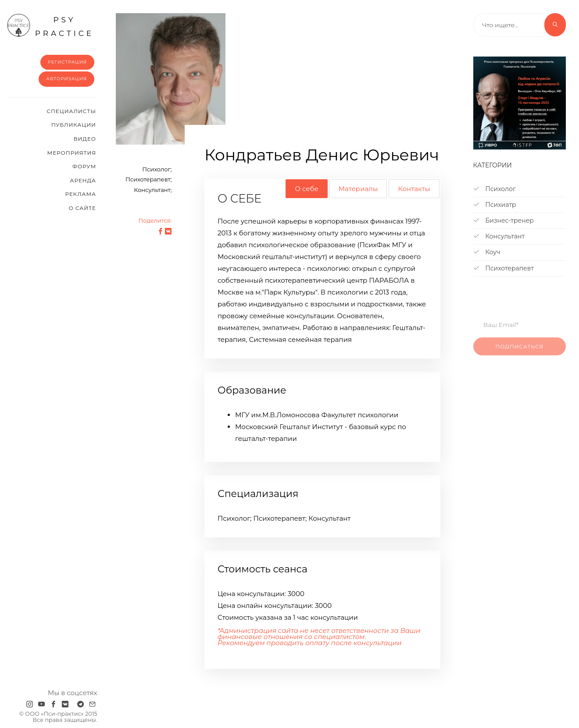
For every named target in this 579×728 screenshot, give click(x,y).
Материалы (358, 189)
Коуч (487, 252)
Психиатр (495, 205)
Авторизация (66, 79)
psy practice (50, 25)
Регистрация (67, 62)
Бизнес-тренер (504, 220)
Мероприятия (72, 153)
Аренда (83, 180)
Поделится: (155, 220)
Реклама (81, 194)
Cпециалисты (71, 111)
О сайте (82, 208)
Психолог (495, 189)
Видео (85, 139)
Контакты (414, 189)
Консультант (499, 236)
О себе (306, 189)
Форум (84, 166)
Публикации (74, 125)
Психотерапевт (504, 268)
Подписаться (519, 353)
